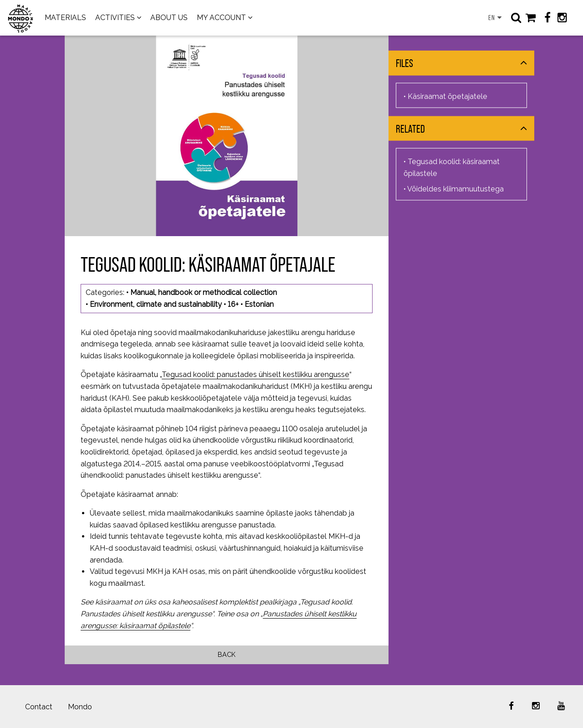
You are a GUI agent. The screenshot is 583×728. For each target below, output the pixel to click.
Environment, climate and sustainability (156, 304)
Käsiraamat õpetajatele (447, 96)
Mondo (80, 707)
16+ (233, 304)
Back (227, 654)
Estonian (259, 304)
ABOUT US (169, 18)
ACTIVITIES (115, 18)
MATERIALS (65, 18)
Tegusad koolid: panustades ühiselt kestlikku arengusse (256, 374)
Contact (39, 707)
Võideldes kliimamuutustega (455, 188)
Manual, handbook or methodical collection (204, 292)
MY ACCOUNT (221, 18)
